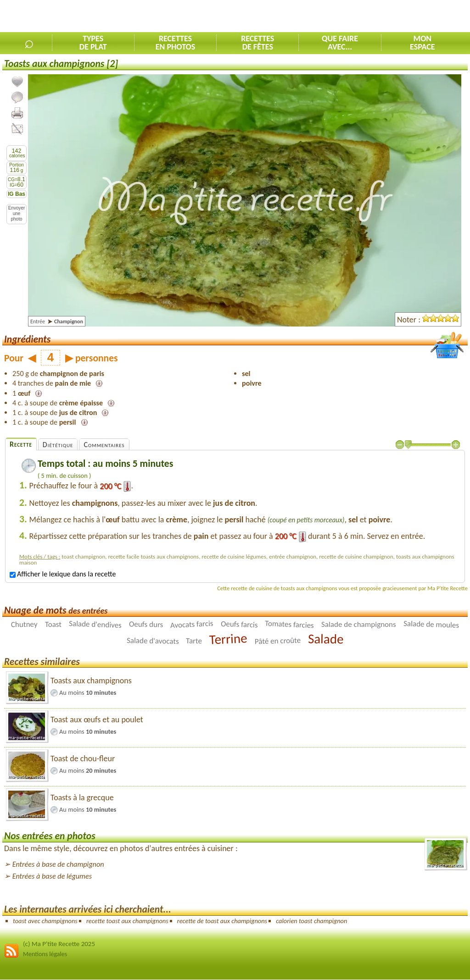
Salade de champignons (359, 624)
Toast (53, 624)
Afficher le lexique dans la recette (63, 574)
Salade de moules (431, 624)
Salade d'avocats (152, 641)
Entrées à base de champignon (58, 864)
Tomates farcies (289, 624)
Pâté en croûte (277, 641)
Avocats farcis (192, 624)
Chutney (24, 624)
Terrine (228, 639)
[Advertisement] (363, 17)
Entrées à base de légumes (52, 876)
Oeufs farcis (239, 624)
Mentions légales (45, 954)
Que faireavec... (340, 43)
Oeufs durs (146, 624)
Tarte (194, 641)
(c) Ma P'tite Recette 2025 (59, 944)
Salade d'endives (95, 624)
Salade (326, 639)
